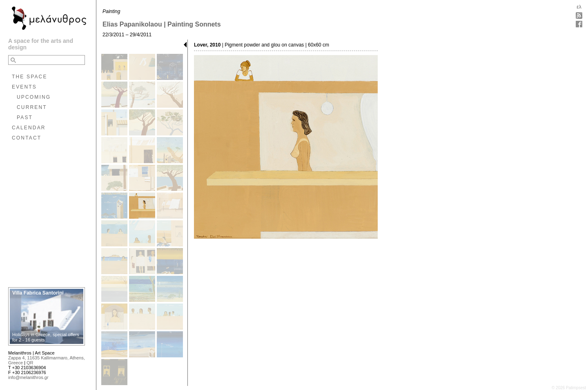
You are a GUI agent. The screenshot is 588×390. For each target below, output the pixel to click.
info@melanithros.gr (28, 377)
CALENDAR (29, 128)
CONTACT (27, 138)
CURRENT (32, 107)
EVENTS (24, 87)
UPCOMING (34, 97)
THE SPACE (30, 77)
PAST (25, 117)
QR (30, 363)
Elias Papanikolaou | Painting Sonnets (162, 24)
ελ (579, 7)
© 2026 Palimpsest (569, 388)
